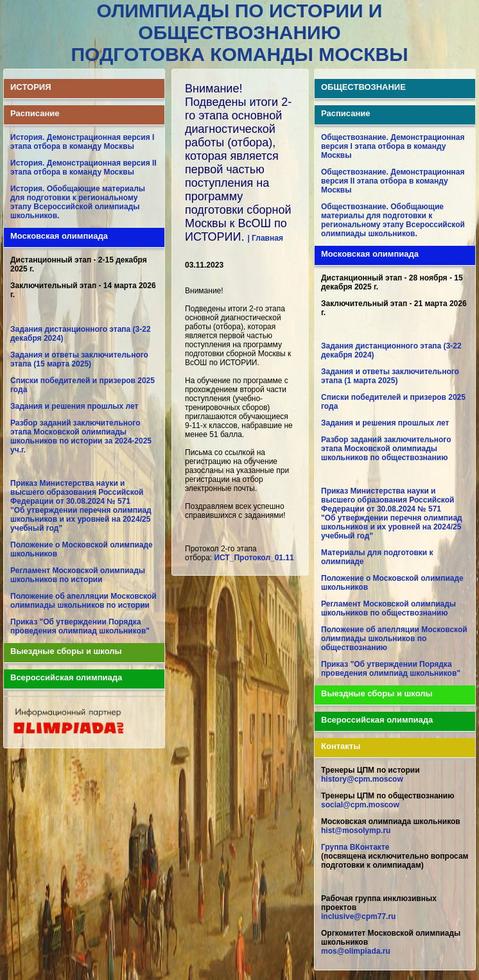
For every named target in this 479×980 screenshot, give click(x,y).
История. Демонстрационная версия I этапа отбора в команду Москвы (82, 142)
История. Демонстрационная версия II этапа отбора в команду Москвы (83, 168)
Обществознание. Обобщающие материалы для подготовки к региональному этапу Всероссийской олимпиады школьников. (393, 220)
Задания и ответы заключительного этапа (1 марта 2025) (390, 376)
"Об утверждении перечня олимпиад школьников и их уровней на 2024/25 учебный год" (81, 519)
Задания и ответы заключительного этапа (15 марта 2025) (79, 359)
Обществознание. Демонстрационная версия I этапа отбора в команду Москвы (393, 146)
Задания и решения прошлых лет (74, 406)
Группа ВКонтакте (355, 847)
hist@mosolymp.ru (356, 830)
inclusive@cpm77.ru (358, 916)
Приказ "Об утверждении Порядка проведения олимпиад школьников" (80, 626)
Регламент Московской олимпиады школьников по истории (78, 575)
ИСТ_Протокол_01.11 (254, 558)
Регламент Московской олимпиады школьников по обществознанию (388, 608)
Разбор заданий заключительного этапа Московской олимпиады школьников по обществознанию (386, 449)
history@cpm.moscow (362, 779)
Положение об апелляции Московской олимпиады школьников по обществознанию (394, 639)
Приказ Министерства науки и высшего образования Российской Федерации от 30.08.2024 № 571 (77, 492)
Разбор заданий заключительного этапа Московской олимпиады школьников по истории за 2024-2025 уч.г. (81, 436)
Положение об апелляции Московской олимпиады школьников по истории (83, 601)
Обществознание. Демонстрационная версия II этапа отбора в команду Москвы (393, 181)
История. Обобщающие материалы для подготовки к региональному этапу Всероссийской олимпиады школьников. (78, 202)
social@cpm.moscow (360, 805)
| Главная (265, 238)
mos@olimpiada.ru (356, 951)
